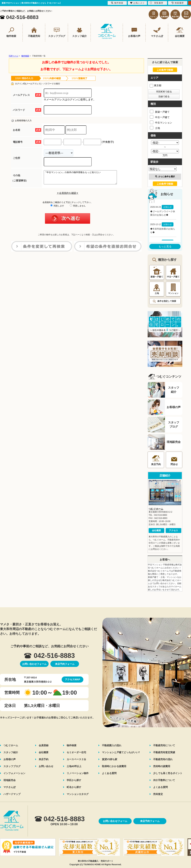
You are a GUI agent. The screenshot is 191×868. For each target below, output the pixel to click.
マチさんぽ (10, 787)
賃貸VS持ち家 (110, 759)
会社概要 (156, 530)
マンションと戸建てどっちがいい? (121, 752)
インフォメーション (14, 773)
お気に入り (137, 3)
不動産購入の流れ (112, 745)
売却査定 (158, 794)
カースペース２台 (76, 759)
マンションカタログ (78, 794)
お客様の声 (10, 759)
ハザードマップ (12, 794)
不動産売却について (164, 745)
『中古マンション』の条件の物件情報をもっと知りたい (85, 179)
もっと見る (165, 246)
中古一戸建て (160, 117)
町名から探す (74, 787)
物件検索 (72, 745)
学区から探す (74, 780)
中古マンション (161, 122)
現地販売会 (10, 780)
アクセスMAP (72, 679)
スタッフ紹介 (11, 752)
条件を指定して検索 (167, 301)
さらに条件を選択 (165, 177)
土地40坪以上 (74, 766)
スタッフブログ (12, 766)
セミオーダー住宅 (76, 752)
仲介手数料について (164, 780)
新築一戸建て (160, 112)
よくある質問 (109, 773)
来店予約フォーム (65, 664)
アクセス (173, 530)
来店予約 (44, 759)
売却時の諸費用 (162, 766)
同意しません (78, 208)
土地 (155, 128)
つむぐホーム (156, 509)
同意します (57, 208)
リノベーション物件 (78, 773)
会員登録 (44, 745)
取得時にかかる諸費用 (114, 766)
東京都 (155, 85)
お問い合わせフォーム (34, 664)
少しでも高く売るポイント (168, 773)
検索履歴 (178, 3)
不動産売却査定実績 (164, 752)
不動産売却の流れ (163, 759)
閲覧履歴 (156, 3)
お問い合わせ (46, 766)
